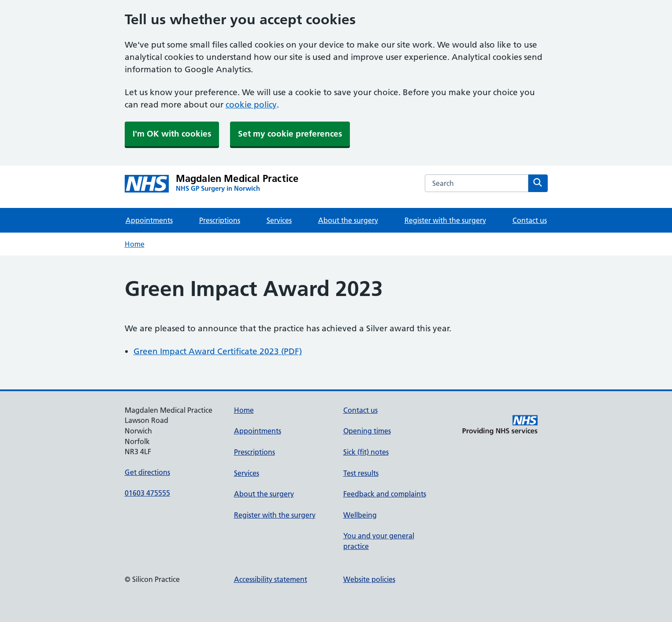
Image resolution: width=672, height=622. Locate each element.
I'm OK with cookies (172, 134)
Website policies (369, 579)
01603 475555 (147, 493)
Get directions (147, 472)
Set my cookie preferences (290, 134)
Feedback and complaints (385, 494)
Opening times (367, 431)
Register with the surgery (445, 220)
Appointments (149, 220)
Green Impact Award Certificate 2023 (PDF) (218, 351)
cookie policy (251, 105)
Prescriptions (220, 220)
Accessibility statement (271, 579)
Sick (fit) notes (366, 452)
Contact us (530, 220)
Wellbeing (360, 515)
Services (279, 220)
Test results (361, 473)
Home (135, 244)
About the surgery (348, 220)
